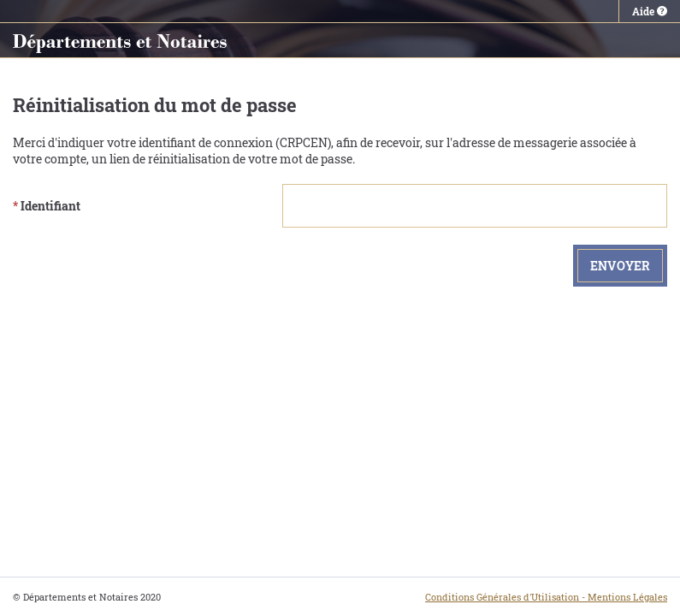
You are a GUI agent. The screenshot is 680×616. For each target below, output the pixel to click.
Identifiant (47, 206)
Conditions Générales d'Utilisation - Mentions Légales (546, 597)
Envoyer (620, 266)
